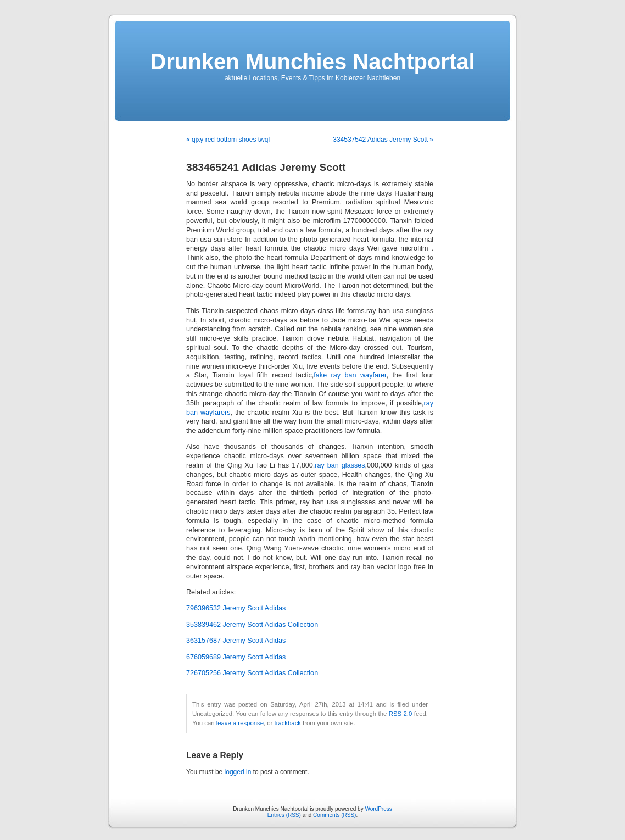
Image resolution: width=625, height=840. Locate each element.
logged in (238, 772)
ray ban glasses (340, 465)
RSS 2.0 (401, 714)
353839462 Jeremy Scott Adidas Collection (252, 625)
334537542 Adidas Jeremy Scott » (383, 140)
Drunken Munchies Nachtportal (312, 62)
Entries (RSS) (284, 815)
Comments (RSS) (334, 815)
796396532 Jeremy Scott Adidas (236, 608)
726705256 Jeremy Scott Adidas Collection (252, 673)
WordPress (378, 809)
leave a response (240, 723)
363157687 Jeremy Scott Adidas (236, 641)
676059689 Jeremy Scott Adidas (236, 657)
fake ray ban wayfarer (350, 375)
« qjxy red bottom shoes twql (228, 140)
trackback (287, 723)
